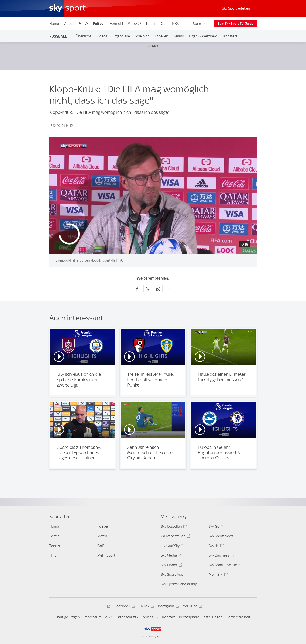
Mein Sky (217, 575)
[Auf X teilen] (148, 289)
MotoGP (134, 24)
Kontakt (169, 617)
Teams (179, 36)
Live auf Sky (172, 546)
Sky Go (216, 527)
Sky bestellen (173, 527)
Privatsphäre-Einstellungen (201, 617)
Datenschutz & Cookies (136, 618)
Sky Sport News (221, 536)
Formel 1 (116, 24)
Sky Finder (171, 566)
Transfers (230, 36)
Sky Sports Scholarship (179, 584)
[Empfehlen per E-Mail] (169, 289)
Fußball (99, 24)
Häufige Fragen (68, 617)
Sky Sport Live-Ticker (225, 565)
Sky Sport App (172, 574)
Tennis (151, 24)
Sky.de (215, 546)
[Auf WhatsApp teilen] (158, 289)
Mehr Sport (106, 555)
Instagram (168, 607)
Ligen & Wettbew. (203, 36)
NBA (176, 24)
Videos (69, 24)
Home (54, 24)
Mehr (199, 24)
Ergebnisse (121, 36)
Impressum (93, 617)
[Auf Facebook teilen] (137, 289)
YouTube (192, 607)
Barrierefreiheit (238, 617)
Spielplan (142, 36)
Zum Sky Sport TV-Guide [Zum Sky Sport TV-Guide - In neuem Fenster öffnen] (235, 24)
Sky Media (171, 556)
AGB (109, 617)
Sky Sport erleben (236, 8)
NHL (53, 555)
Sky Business (221, 556)
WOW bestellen (175, 537)
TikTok (146, 607)
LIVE (85, 24)
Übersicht (84, 36)
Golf (164, 24)
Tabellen (161, 36)
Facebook (124, 607)
